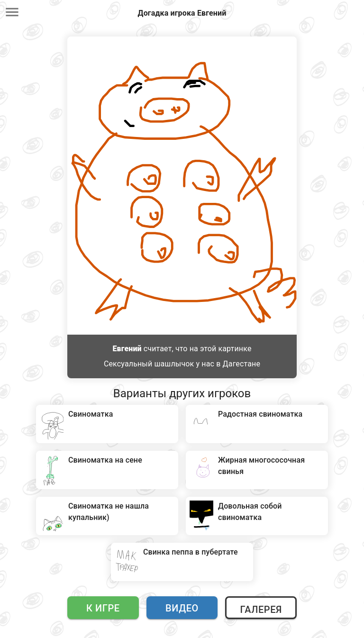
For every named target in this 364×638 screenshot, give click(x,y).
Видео (182, 608)
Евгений (127, 349)
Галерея (261, 610)
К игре (103, 608)
